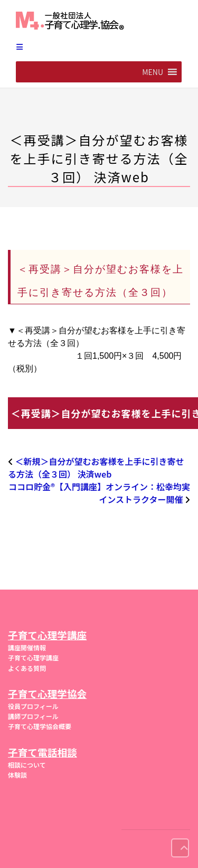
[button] (153, 72)
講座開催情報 (27, 647)
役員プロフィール (33, 706)
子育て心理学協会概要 (40, 726)
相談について (27, 765)
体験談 (17, 775)
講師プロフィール (33, 716)
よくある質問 (27, 668)
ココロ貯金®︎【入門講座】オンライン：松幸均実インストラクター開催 (99, 493)
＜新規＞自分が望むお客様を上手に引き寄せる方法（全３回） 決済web (96, 468)
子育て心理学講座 (33, 657)
